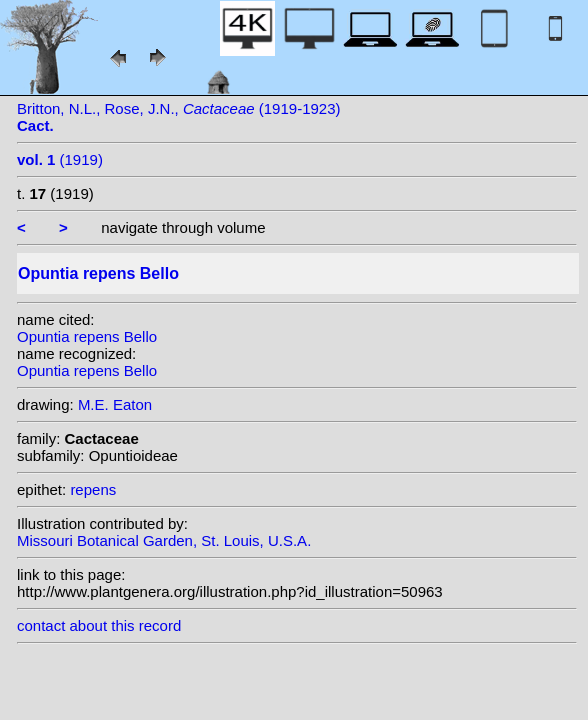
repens (93, 489)
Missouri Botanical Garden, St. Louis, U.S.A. (164, 540)
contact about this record (99, 625)
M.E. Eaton (115, 404)
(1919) (60, 159)
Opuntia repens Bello (87, 336)
